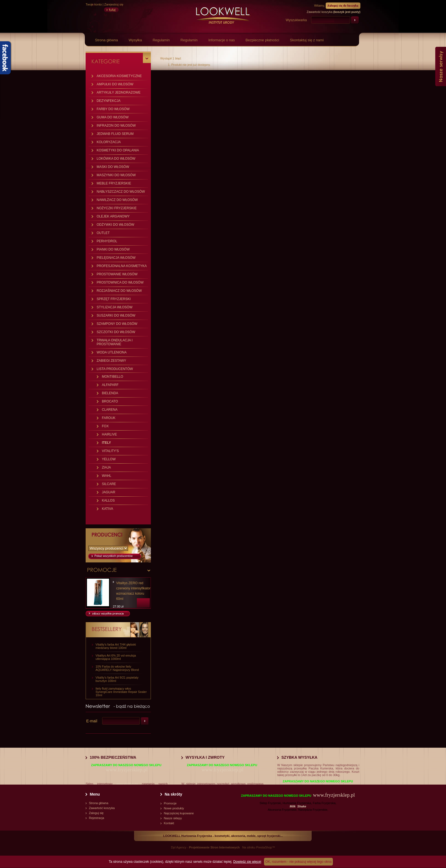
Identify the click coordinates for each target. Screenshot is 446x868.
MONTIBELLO (112, 377)
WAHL (107, 476)
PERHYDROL (107, 241)
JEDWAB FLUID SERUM (115, 134)
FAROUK (109, 418)
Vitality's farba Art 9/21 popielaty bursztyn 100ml (117, 679)
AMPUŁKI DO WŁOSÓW (115, 84)
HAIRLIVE (109, 434)
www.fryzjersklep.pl (127, 770)
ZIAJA (106, 467)
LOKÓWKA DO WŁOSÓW (116, 159)
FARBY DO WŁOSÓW (113, 109)
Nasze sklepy (173, 818)
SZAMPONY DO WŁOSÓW (117, 324)
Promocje (170, 803)
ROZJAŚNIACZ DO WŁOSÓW (119, 291)
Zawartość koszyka (102, 808)
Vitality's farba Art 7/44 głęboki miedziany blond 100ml (116, 646)
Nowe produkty (174, 808)
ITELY (106, 443)
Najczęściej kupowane (179, 813)
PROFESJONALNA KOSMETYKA (122, 266)
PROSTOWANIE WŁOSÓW (117, 274)
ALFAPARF (110, 385)
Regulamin (161, 40)
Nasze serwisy (441, 66)
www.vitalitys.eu (127, 784)
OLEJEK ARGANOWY (113, 216)
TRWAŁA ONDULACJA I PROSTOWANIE (115, 342)
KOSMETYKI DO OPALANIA (118, 150)
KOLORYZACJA (109, 142)
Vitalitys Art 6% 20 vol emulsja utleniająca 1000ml (116, 657)
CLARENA (110, 410)
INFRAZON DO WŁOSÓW (116, 126)
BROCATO (110, 401)
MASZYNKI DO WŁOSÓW (116, 175)
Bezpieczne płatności (262, 40)
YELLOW (109, 459)
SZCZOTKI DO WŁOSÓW (116, 332)
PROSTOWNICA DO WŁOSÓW (120, 282)
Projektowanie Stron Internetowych (214, 847)
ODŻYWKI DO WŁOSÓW (115, 225)
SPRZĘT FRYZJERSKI (114, 299)
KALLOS (108, 500)
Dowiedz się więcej (247, 862)
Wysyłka (135, 40)
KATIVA (108, 509)
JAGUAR (109, 492)
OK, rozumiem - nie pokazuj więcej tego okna (299, 862)
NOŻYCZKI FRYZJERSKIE (117, 208)
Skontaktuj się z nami (307, 40)
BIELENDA (110, 393)
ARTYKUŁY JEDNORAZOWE (119, 92)
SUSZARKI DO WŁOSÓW (116, 315)
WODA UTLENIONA (112, 352)
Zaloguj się (96, 813)
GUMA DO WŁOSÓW (113, 117)
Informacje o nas (222, 40)
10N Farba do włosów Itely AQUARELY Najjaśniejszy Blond (117, 668)
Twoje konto (94, 4)
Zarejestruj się (114, 4)
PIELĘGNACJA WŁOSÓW (116, 258)
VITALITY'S (110, 451)
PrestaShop (264, 847)
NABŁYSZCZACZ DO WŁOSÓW (121, 192)
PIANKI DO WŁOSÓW (113, 249)
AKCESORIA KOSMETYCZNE (119, 76)
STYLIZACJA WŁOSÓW (115, 307)
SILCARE (109, 484)
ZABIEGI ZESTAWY (111, 361)
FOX (105, 426)
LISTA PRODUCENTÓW (115, 369)
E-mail (92, 721)
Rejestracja (96, 818)
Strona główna (106, 40)
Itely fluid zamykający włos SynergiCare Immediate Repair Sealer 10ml (121, 692)
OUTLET (103, 233)
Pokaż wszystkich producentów (113, 556)
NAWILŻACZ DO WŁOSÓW (117, 200)
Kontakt (169, 823)
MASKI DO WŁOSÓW (113, 167)
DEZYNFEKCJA (109, 101)
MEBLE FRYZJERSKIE (114, 183)
